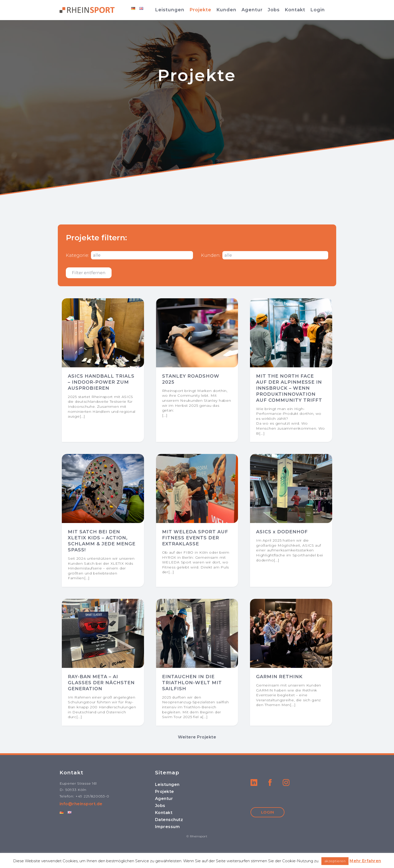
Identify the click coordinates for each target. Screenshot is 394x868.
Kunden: (211, 255)
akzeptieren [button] (335, 861)
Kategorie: (77, 255)
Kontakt (295, 10)
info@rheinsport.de (81, 804)
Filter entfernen (89, 273)
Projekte (200, 10)
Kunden (226, 10)
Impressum (167, 827)
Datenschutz (169, 820)
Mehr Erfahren (365, 861)
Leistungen (170, 10)
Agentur (252, 10)
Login (318, 10)
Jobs (274, 10)
